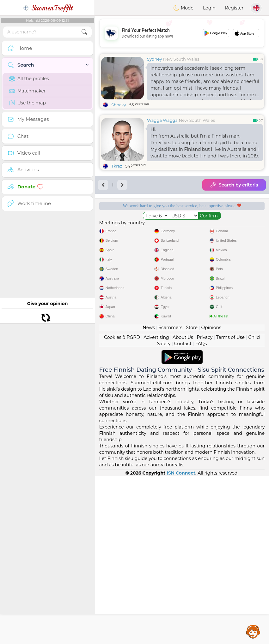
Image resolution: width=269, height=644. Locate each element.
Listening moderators (226, 227)
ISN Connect (181, 641)
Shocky (119, 105)
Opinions (211, 495)
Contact (183, 511)
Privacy (205, 505)
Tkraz (117, 166)
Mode (183, 8)
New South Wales (181, 59)
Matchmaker (27, 91)
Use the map (27, 103)
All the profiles (29, 79)
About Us (183, 505)
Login (209, 8)
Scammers (170, 495)
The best (226, 264)
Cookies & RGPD (122, 505)
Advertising (156, 505)
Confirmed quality (138, 264)
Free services (138, 227)
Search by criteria (234, 185)
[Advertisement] (182, 33)
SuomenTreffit (48, 8)
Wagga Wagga (162, 120)
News (149, 495)
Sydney (154, 59)
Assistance (253, 631)
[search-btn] (84, 32)
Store (192, 495)
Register (234, 8)
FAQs (201, 511)
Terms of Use (230, 505)
